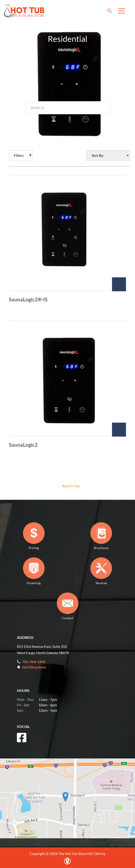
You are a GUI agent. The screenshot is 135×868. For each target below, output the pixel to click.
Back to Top (71, 486)
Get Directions (34, 667)
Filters (19, 155)
